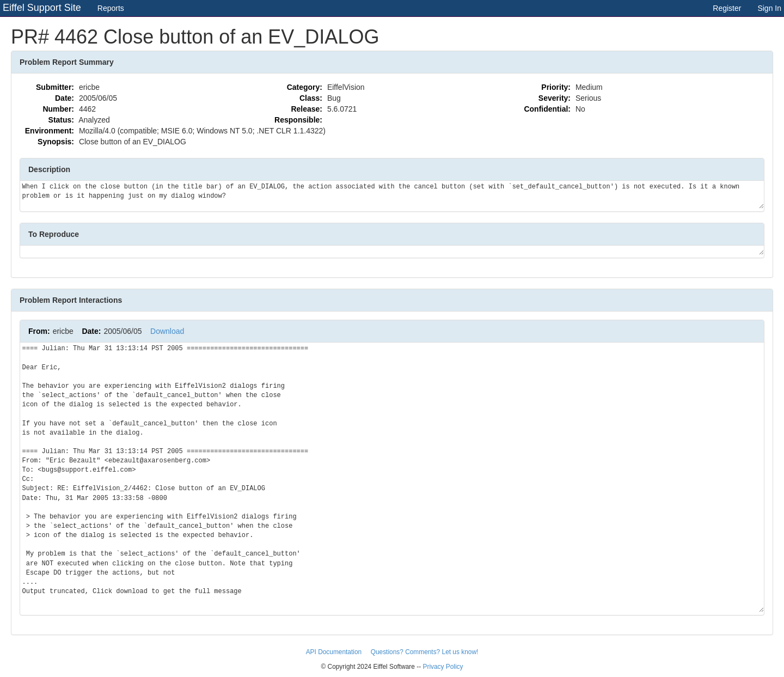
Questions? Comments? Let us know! (425, 652)
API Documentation (335, 652)
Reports (111, 8)
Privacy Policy (443, 667)
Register (727, 8)
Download (167, 331)
